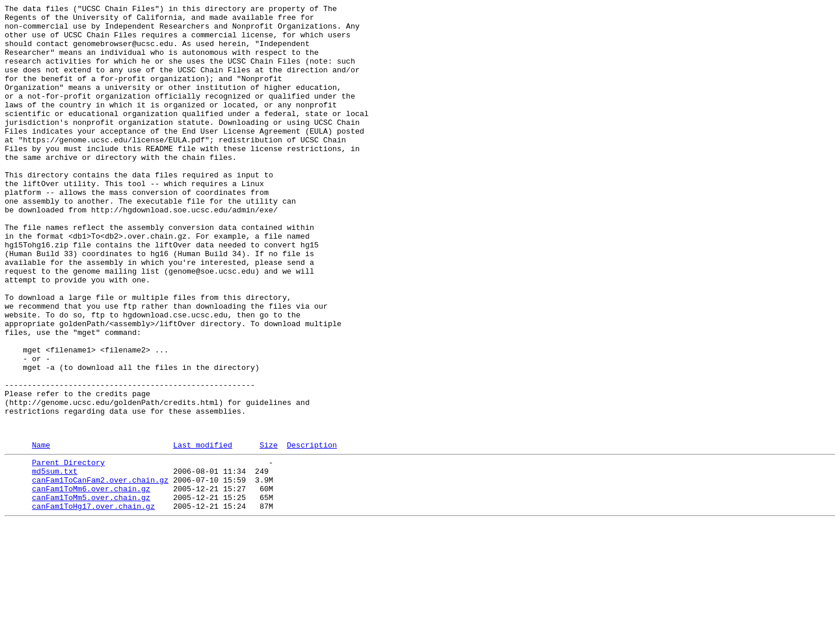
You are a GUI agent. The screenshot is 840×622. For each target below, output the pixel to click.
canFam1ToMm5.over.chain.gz (91, 593)
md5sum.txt (55, 562)
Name (41, 532)
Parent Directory (69, 551)
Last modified (203, 532)
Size (269, 532)
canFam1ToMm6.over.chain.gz (91, 583)
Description (312, 532)
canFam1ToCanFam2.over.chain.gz (100, 572)
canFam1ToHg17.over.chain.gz (94, 604)
